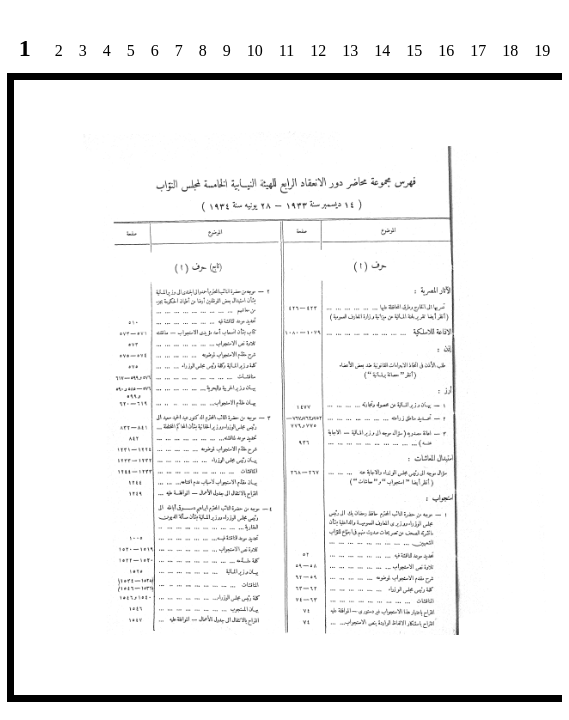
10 (255, 50)
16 (446, 50)
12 (318, 50)
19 (542, 50)
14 (382, 50)
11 (286, 50)
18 (510, 50)
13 (350, 50)
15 (414, 50)
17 (478, 50)
